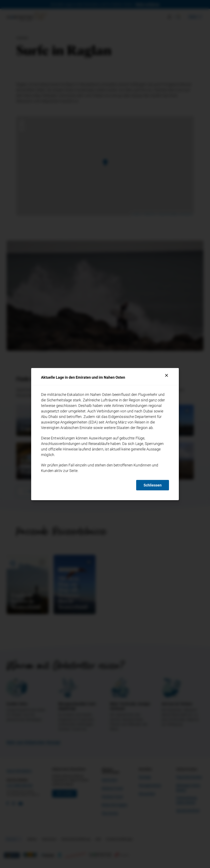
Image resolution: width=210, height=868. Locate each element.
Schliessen (153, 485)
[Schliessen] (167, 375)
